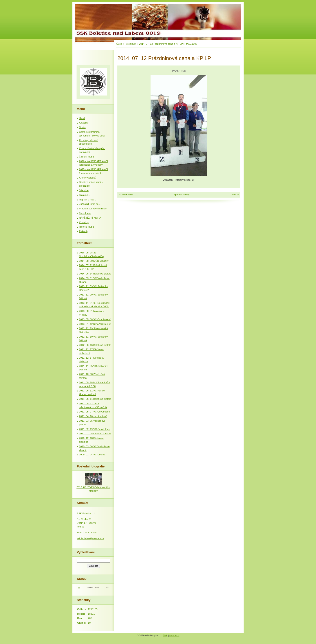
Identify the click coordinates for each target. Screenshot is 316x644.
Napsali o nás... (87, 200)
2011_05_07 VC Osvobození (95, 412)
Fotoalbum (131, 44)
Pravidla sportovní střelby (93, 209)
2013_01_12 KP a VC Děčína (95, 324)
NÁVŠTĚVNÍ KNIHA (90, 218)
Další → (235, 195)
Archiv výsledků (88, 178)
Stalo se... (84, 195)
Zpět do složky (181, 195)
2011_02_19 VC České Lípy (94, 429)
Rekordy (84, 231)
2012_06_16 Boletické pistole (95, 345)
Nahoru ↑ (174, 635)
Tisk (165, 635)
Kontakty (84, 222)
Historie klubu (86, 227)
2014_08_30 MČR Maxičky (94, 261)
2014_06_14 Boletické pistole (95, 274)
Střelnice (84, 190)
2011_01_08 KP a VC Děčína (95, 433)
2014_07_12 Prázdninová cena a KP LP (161, 44)
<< (79, 588)
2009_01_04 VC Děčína (92, 455)
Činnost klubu (86, 157)
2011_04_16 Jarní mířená (93, 416)
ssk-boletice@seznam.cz (90, 538)
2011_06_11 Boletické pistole (95, 399)
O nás (82, 127)
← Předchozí (126, 195)
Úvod (119, 44)
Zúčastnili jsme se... (90, 204)
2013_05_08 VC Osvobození (95, 319)
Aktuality (84, 123)
